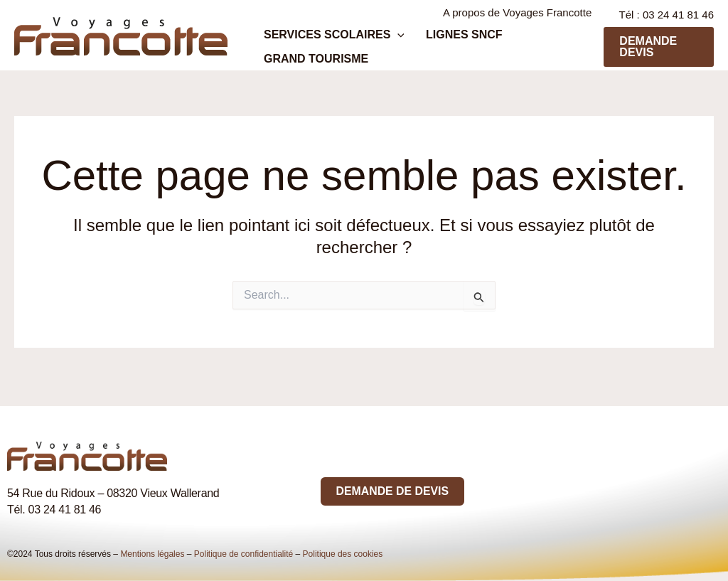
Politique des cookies (343, 554)
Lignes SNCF (443, 41)
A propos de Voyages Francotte (519, 16)
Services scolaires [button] (327, 41)
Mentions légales (152, 554)
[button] (390, 41)
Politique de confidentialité (243, 554)
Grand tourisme (309, 69)
